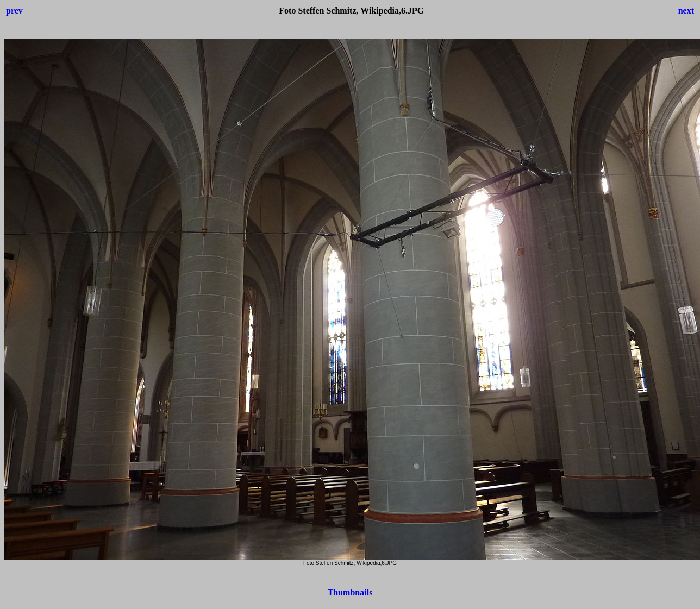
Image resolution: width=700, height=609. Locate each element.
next (686, 11)
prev (14, 11)
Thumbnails (350, 592)
